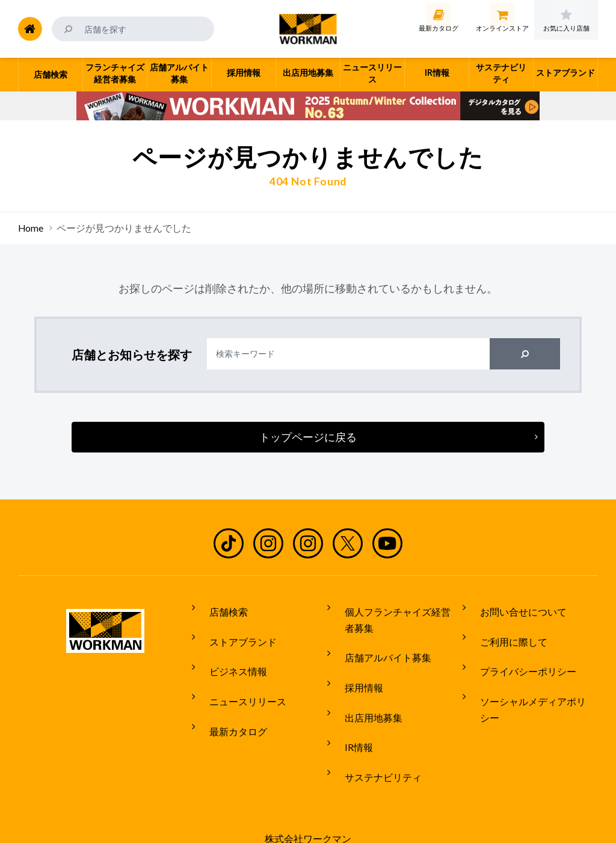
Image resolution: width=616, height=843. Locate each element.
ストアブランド (234, 630)
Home (31, 228)
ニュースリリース (239, 675)
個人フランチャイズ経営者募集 (398, 616)
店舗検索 (220, 608)
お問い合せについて (514, 608)
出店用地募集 (365, 691)
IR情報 (350, 714)
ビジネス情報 (229, 652)
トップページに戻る (308, 437)
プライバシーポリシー (519, 652)
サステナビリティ (374, 736)
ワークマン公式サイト (308, 29)
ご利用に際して (505, 630)
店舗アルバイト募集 (379, 646)
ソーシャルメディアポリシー (534, 675)
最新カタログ (229, 697)
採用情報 (355, 669)
